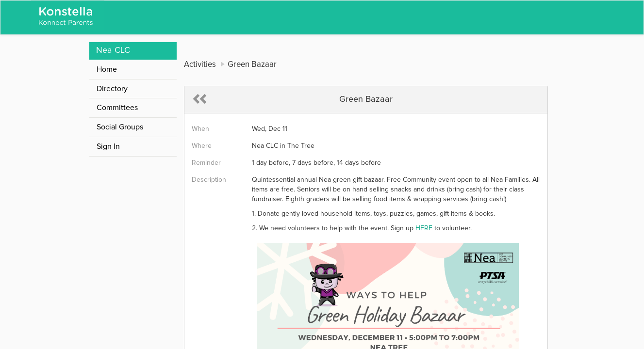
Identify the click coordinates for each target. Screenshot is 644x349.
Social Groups (120, 127)
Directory (112, 89)
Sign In (108, 146)
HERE (424, 228)
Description (209, 180)
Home (107, 69)
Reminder (206, 163)
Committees (117, 108)
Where (202, 146)
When (200, 129)
